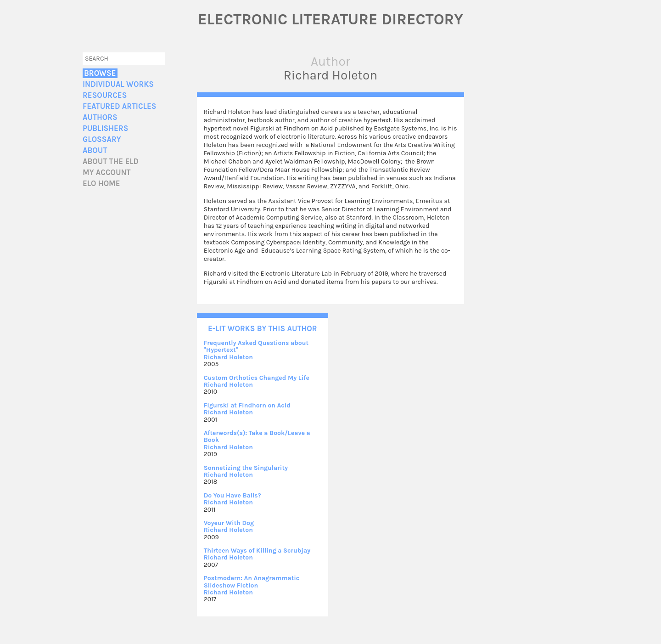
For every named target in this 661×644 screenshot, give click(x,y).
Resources (105, 95)
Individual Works (118, 84)
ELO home (101, 184)
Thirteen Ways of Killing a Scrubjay (257, 551)
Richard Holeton (228, 357)
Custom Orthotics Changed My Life (257, 378)
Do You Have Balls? (232, 495)
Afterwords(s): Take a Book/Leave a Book (257, 436)
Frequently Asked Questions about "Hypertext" (256, 346)
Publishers (105, 128)
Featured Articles (119, 106)
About (95, 150)
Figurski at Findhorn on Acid (247, 405)
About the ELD (111, 161)
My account (107, 172)
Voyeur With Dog (229, 523)
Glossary (102, 139)
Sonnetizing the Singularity (246, 468)
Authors (100, 117)
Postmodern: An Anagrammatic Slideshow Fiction (252, 582)
